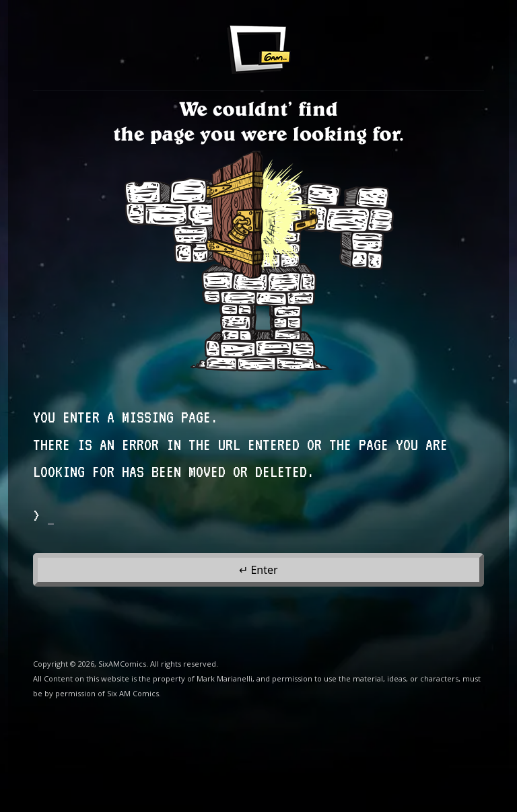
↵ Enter (258, 570)
